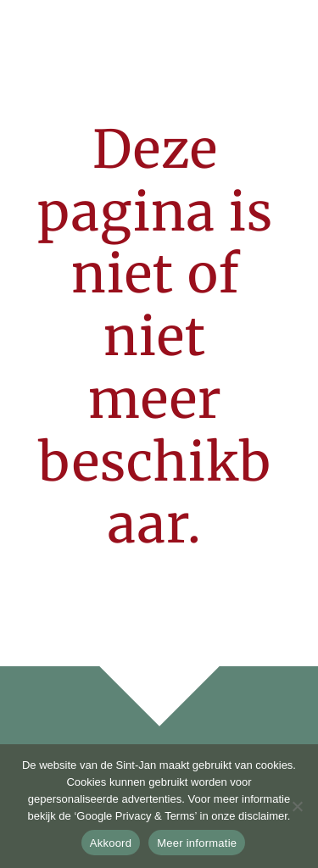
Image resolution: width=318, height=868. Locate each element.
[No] (297, 806)
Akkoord (111, 843)
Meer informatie (197, 843)
